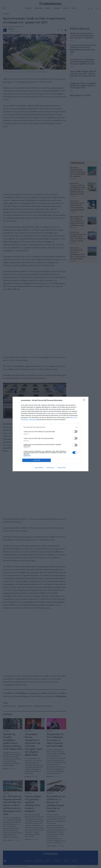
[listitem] (50, 427)
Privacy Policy (62, 468)
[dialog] (50, 434)
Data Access (50, 468)
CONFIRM (37, 460)
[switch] (75, 431)
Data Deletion (39, 468)
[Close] (85, 400)
